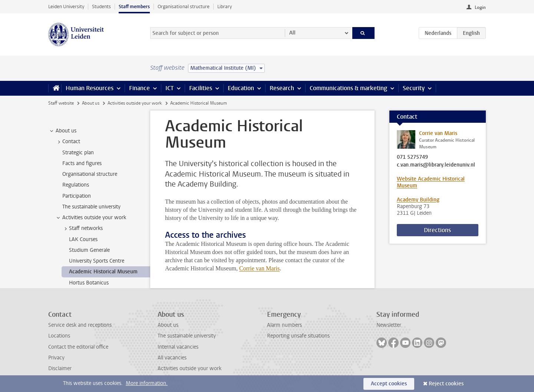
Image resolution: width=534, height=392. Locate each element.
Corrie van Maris (259, 268)
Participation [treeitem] (77, 196)
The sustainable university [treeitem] (91, 207)
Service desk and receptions (80, 325)
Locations (59, 336)
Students (101, 6)
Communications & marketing (348, 88)
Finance (139, 88)
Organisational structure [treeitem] (90, 174)
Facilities (201, 88)
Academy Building (418, 200)
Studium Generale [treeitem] (89, 250)
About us (91, 103)
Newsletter (389, 325)
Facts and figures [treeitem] (82, 163)
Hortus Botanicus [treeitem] (89, 283)
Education (241, 88)
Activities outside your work (135, 103)
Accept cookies (389, 384)
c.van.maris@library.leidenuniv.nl (436, 165)
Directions (437, 230)
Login (480, 7)
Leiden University (66, 6)
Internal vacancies (178, 347)
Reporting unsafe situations (298, 336)
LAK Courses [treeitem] (83, 239)
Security (414, 88)
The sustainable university (187, 336)
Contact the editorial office (78, 347)
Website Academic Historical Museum (431, 182)
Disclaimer (60, 368)
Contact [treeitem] (68, 142)
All (292, 33)
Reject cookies (446, 384)
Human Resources (90, 88)
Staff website (61, 103)
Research (282, 88)
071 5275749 (412, 157)
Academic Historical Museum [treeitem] (103, 272)
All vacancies (172, 358)
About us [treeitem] (62, 131)
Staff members (134, 6)
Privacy (56, 358)
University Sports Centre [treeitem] (97, 261)
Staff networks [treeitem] (82, 228)
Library (225, 6)
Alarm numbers (284, 325)
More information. (147, 383)
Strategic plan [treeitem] (78, 153)
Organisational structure (184, 6)
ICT (169, 88)
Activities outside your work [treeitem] (91, 218)
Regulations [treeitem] (76, 185)
